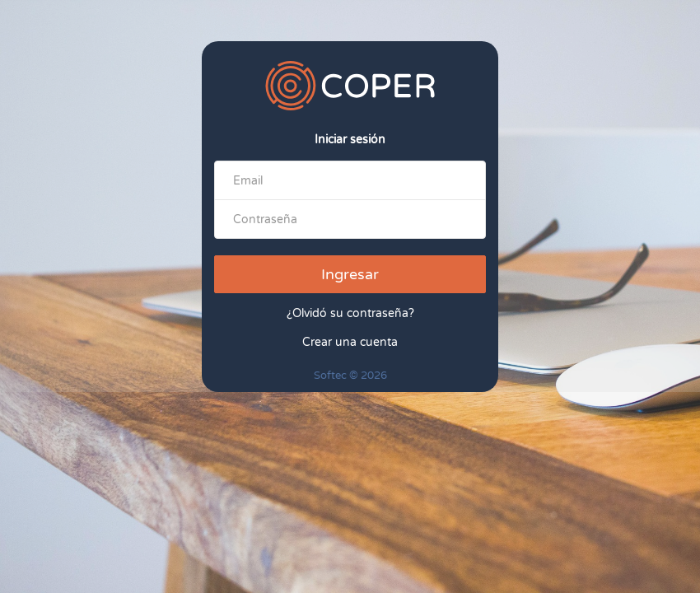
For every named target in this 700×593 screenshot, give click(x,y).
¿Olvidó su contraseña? (350, 313)
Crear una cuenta (350, 342)
